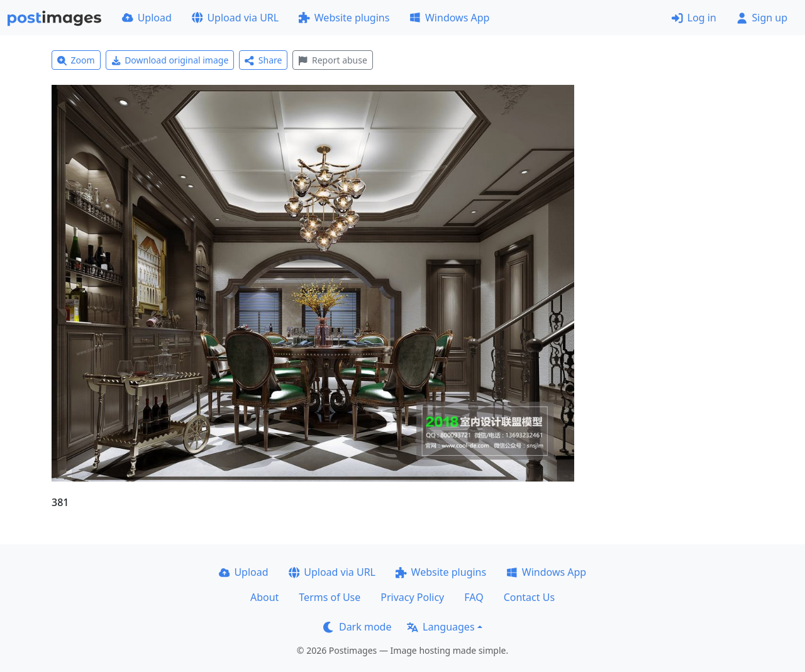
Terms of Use (330, 597)
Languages (441, 627)
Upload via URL (235, 18)
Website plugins (344, 18)
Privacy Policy (412, 597)
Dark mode (357, 627)
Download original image (170, 60)
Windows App (449, 18)
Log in (694, 18)
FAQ (474, 597)
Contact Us (529, 597)
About (264, 597)
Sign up (762, 18)
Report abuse (332, 60)
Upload (147, 18)
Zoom (76, 60)
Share (263, 60)
